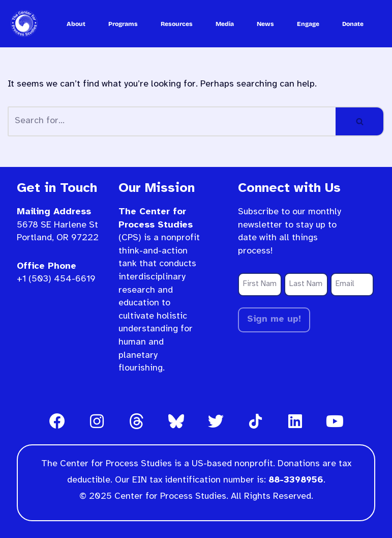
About (76, 24)
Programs (123, 24)
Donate (353, 24)
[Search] (172, 121)
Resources (177, 24)
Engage (308, 24)
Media (225, 24)
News (265, 24)
